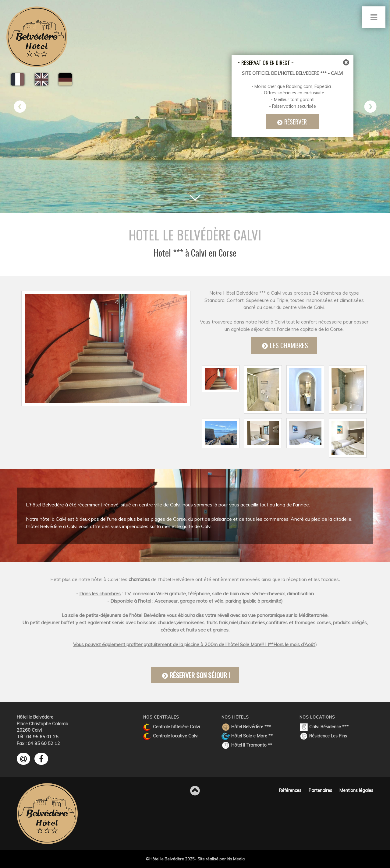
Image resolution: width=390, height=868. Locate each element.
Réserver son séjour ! (195, 677)
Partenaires (320, 790)
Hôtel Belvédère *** (246, 727)
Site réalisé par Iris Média (221, 859)
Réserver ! (294, 122)
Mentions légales (356, 790)
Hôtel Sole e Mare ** (247, 736)
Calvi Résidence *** (324, 727)
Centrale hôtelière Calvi (172, 727)
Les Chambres (284, 348)
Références (290, 790)
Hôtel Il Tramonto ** (247, 745)
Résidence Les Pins (323, 736)
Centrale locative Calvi (171, 736)
